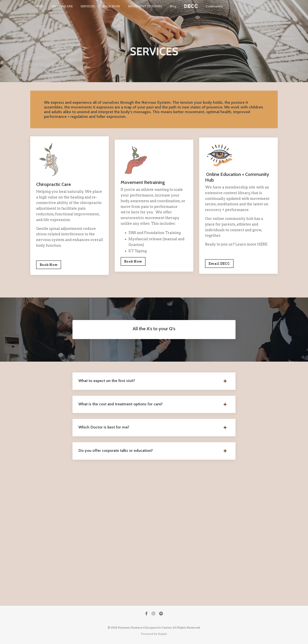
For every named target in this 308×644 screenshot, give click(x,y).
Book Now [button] (49, 265)
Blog (173, 6)
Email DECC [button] (219, 264)
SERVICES (88, 6)
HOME (39, 6)
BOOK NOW (111, 6)
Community (214, 6)
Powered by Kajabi (154, 634)
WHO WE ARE (62, 6)
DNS (132, 233)
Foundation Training (162, 233)
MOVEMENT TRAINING (145, 6)
